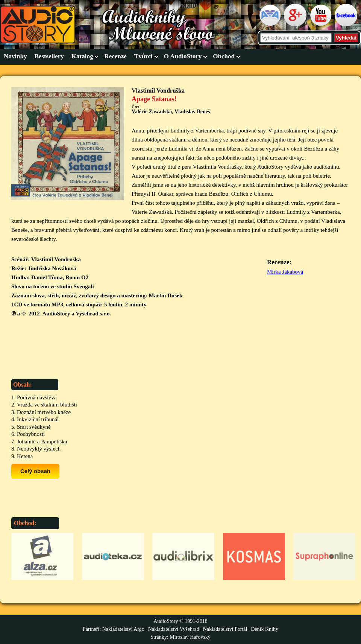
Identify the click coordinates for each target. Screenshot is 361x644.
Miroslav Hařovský (190, 637)
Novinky (15, 56)
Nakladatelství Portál (225, 629)
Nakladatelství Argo (123, 629)
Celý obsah (35, 471)
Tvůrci (143, 56)
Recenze (115, 56)
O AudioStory (183, 56)
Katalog (82, 56)
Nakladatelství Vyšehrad (174, 629)
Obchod (224, 56)
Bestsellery (49, 56)
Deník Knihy (265, 629)
